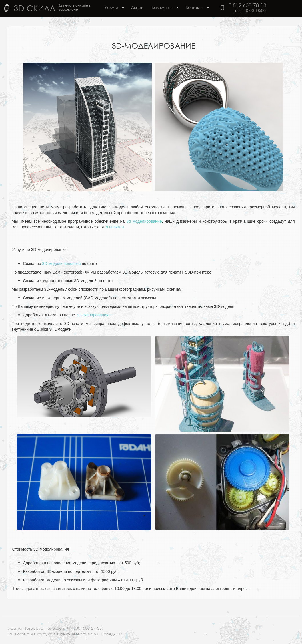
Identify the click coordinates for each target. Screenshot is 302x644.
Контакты (195, 8)
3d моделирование (144, 221)
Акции (137, 7)
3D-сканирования (92, 315)
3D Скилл (35, 8)
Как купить (163, 8)
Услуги (112, 8)
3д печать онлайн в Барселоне (74, 7)
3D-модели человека (62, 264)
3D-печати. (115, 227)
